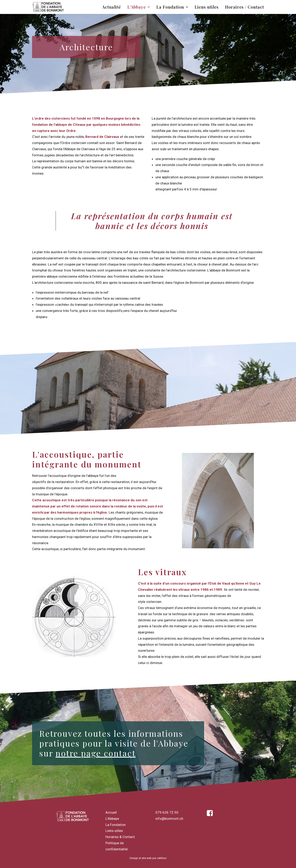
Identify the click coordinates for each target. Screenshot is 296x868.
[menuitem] (113, 7)
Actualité (112, 7)
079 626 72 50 (167, 812)
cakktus (162, 858)
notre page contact (95, 753)
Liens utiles (207, 7)
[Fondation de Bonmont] (48, 7)
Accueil (111, 812)
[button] (210, 815)
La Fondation (172, 7)
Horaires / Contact (245, 7)
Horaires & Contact (120, 837)
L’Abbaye (139, 7)
